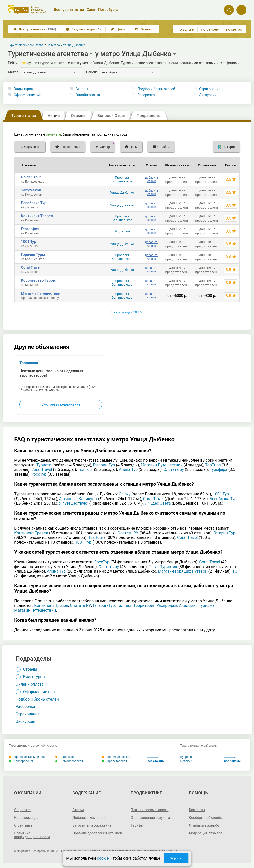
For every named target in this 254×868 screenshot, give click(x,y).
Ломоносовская (69, 761)
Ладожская (122, 231)
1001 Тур (29, 242)
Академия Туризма (197, 606)
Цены (118, 29)
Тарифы (137, 825)
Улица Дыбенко (122, 192)
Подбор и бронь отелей (156, 89)
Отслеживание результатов (153, 818)
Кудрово (186, 757)
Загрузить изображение (92, 825)
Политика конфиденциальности (32, 835)
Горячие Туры (33, 255)
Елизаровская (21, 761)
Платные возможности (150, 810)
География (30, 229)
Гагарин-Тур (104, 465)
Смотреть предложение (61, 404)
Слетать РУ (128, 533)
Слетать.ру (174, 470)
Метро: (14, 72)
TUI (235, 571)
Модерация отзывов (206, 833)
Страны (82, 89)
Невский (186, 761)
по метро (234, 29)
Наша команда (26, 818)
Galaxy (125, 494)
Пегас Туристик (163, 567)
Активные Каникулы (78, 499)
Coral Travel (31, 267)
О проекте (22, 810)
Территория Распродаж (155, 606)
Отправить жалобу (204, 825)
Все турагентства (34, 29)
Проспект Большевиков (122, 179)
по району (210, 29)
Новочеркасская (116, 757)
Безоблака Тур (34, 203)
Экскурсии (208, 95)
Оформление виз (28, 95)
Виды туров (23, 89)
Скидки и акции (83, 29)
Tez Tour (85, 470)
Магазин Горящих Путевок (183, 571)
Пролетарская (114, 761)
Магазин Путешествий (40, 293)
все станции (156, 760)
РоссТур (39, 474)
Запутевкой (31, 190)
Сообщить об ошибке (206, 818)
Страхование (210, 89)
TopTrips (213, 465)
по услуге (186, 29)
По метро (53, 45)
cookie (103, 858)
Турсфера (219, 470)
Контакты (197, 810)
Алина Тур (128, 470)
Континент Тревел (37, 216)
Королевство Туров (38, 280)
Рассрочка (146, 95)
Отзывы (144, 29)
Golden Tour (31, 177)
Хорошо (176, 858)
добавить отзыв (152, 179)
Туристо (44, 465)
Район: (92, 72)
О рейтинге (23, 825)
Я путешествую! (74, 503)
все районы (232, 760)
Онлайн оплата (88, 95)
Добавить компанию (89, 818)
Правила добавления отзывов (97, 833)
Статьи (78, 810)
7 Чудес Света (158, 503)
